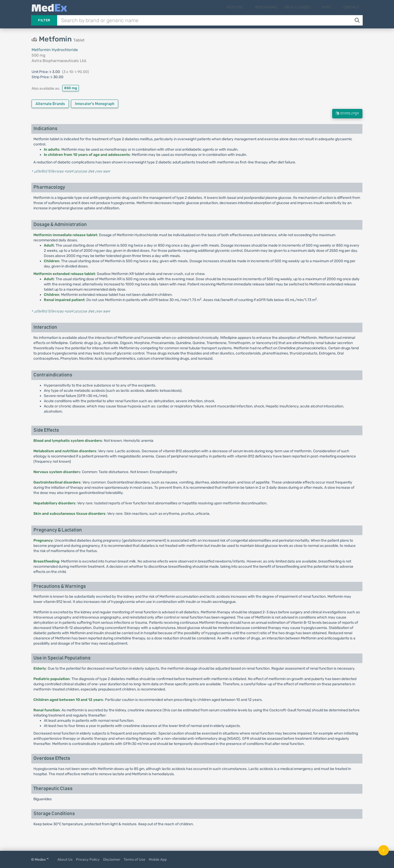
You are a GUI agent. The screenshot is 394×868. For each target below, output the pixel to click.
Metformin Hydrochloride (55, 50)
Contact (351, 7)
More (331, 7)
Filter (44, 20)
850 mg (71, 88)
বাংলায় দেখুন (347, 114)
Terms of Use (135, 859)
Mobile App (158, 859)
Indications (274, 7)
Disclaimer (112, 859)
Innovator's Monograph (95, 104)
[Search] (358, 20)
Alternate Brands (50, 104)
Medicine (248, 7)
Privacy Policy (88, 859)
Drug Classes (306, 7)
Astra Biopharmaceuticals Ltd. (59, 61)
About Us (65, 859)
